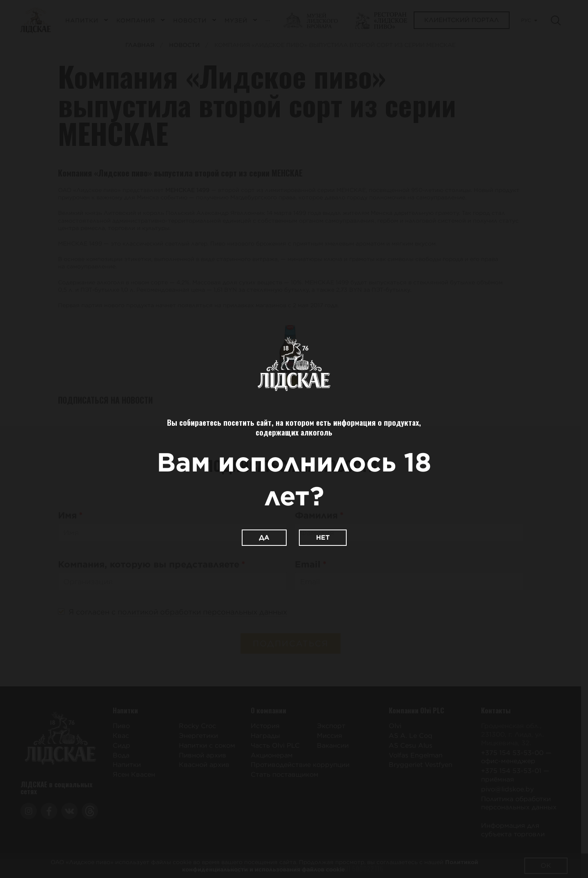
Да (264, 537)
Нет (323, 537)
